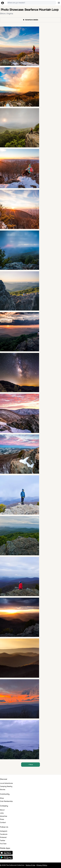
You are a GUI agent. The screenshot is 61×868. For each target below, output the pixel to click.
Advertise (4, 816)
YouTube (3, 844)
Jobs (2, 813)
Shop (2, 798)
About (2, 810)
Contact (3, 822)
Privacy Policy (42, 865)
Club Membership (6, 801)
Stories (3, 790)
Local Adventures (6, 783)
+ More (31, 765)
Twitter (3, 840)
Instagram (4, 831)
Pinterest (3, 837)
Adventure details (30, 20)
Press (2, 819)
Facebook (4, 834)
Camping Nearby (6, 786)
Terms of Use (30, 865)
